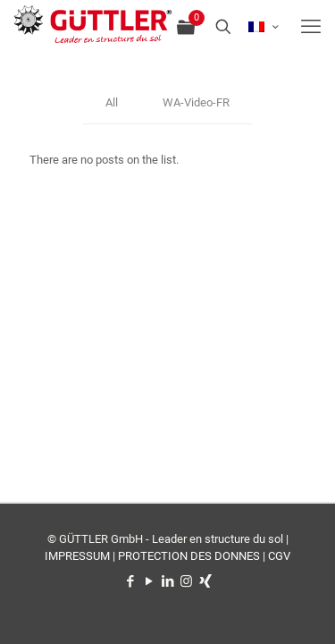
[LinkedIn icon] (167, 581)
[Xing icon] (205, 581)
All (112, 102)
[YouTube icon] (149, 581)
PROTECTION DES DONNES (189, 556)
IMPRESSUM (77, 556)
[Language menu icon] (263, 27)
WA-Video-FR (196, 102)
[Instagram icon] (186, 581)
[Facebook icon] (130, 581)
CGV (279, 556)
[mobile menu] (311, 27)
